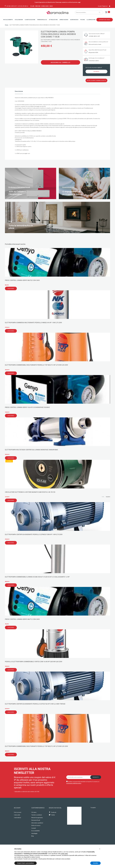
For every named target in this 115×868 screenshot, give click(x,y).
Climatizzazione (30, 20)
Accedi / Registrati (104, 6)
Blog (33, 836)
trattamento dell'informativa (74, 783)
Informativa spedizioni (37, 823)
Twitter (52, 815)
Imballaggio (34, 833)
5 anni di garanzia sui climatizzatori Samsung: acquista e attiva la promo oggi (57, 2)
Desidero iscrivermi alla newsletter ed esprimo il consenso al (83, 782)
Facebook (53, 812)
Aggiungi (11, 288)
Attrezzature (53, 20)
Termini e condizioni (37, 815)
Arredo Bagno (64, 20)
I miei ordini (17, 815)
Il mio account (18, 812)
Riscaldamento (8, 20)
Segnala (96, 71)
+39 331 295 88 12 (23, 6)
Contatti (34, 828)
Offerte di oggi (105, 20)
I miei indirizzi (17, 818)
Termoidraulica (42, 20)
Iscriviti (96, 777)
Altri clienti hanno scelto (96, 80)
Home (7, 25)
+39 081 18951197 (12, 6)
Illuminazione (91, 20)
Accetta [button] (95, 863)
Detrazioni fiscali (36, 820)
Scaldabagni (19, 20)
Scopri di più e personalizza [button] (26, 863)
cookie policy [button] (64, 854)
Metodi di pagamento (37, 818)
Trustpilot (93, 808)
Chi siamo (34, 812)
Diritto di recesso (36, 825)
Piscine (82, 20)
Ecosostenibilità (35, 831)
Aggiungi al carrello (61, 62)
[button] (100, 849)
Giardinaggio (74, 20)
